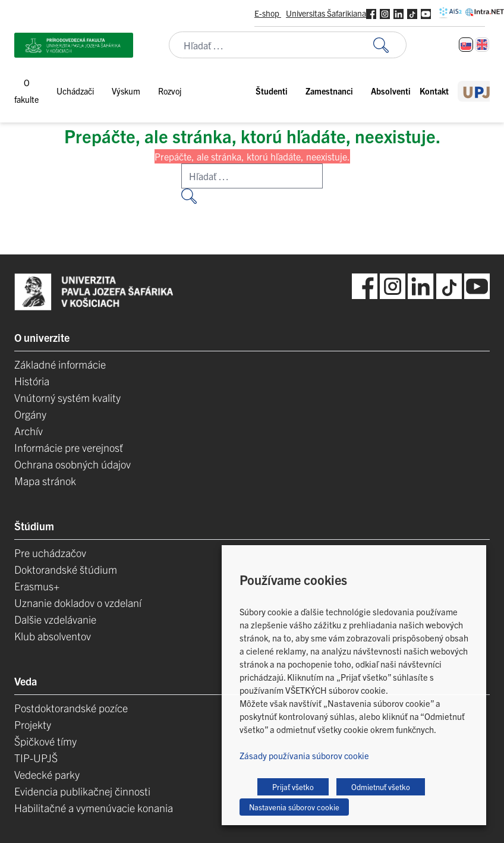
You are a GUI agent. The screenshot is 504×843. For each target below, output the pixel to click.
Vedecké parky (47, 774)
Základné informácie (60, 364)
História (32, 381)
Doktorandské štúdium (66, 569)
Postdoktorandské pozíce (71, 708)
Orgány (30, 414)
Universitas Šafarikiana (326, 13)
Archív (29, 431)
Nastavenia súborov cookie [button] (294, 807)
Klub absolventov (53, 636)
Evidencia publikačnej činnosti (82, 791)
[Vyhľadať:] (390, 45)
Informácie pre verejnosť (69, 447)
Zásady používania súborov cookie (304, 755)
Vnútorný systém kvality (67, 397)
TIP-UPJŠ (36, 758)
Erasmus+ (37, 586)
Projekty (33, 724)
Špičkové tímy (45, 741)
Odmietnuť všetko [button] (381, 787)
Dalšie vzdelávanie (55, 619)
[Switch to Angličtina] (482, 45)
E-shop (268, 13)
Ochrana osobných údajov (73, 464)
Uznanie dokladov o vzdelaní (78, 603)
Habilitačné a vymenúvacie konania (94, 808)
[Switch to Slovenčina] (466, 45)
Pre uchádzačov (50, 553)
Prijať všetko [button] (293, 787)
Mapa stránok (45, 481)
